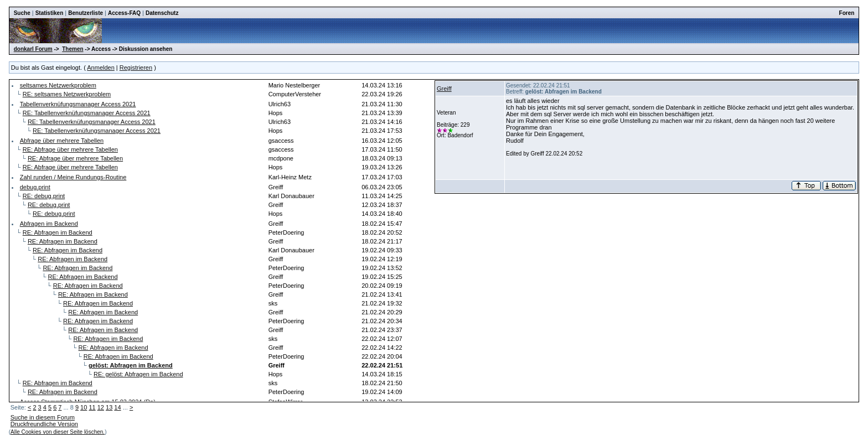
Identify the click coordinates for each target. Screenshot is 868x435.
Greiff (444, 89)
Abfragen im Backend (49, 224)
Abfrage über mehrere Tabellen (62, 141)
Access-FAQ (124, 13)
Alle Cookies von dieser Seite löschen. (58, 432)
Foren (847, 13)
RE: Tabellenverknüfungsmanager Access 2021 (87, 113)
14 (117, 407)
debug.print (35, 187)
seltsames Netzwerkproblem (58, 85)
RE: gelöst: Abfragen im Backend (138, 374)
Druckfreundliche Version (44, 424)
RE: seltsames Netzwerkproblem (67, 94)
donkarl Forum (33, 49)
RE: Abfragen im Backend (58, 232)
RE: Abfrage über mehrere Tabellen (70, 149)
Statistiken (50, 13)
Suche (22, 13)
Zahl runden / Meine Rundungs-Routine (73, 177)
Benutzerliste (86, 13)
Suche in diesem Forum (43, 417)
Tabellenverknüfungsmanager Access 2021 (78, 104)
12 (101, 407)
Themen (73, 49)
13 (109, 407)
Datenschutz (162, 13)
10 (84, 407)
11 (92, 407)
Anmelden (101, 68)
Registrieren (136, 68)
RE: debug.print (44, 196)
